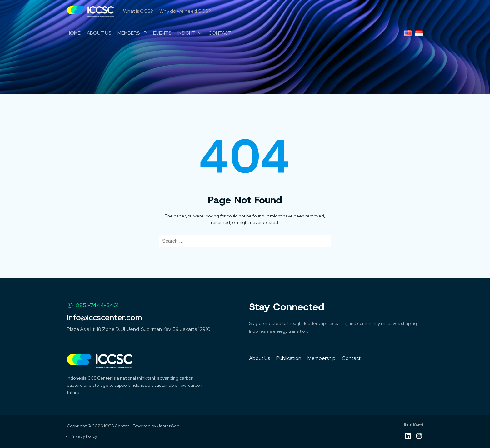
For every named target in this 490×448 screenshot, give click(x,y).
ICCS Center (117, 426)
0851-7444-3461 (93, 305)
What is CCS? (138, 11)
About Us (260, 358)
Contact (351, 358)
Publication (289, 358)
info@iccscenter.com (104, 318)
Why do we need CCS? (185, 11)
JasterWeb (168, 426)
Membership (322, 358)
